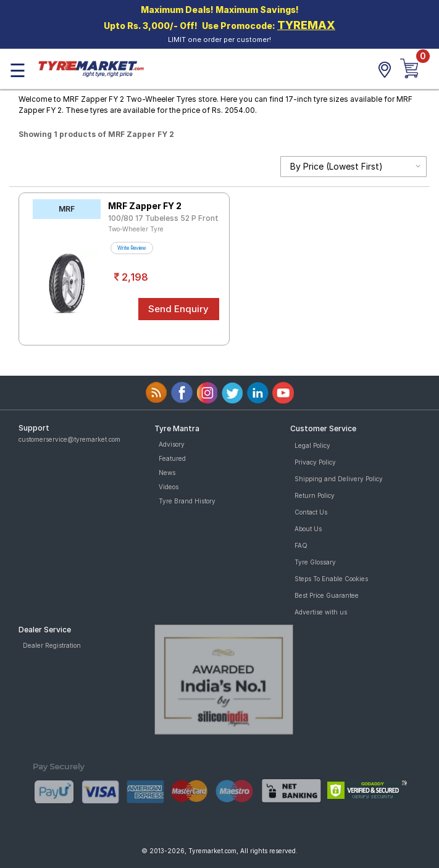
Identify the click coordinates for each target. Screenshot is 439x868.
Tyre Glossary (315, 562)
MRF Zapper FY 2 (145, 206)
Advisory (172, 444)
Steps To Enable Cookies (331, 579)
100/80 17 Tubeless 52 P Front (163, 218)
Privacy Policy (315, 462)
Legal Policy (312, 445)
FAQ (301, 545)
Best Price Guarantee (327, 595)
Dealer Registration (52, 645)
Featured (172, 458)
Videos (169, 487)
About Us (308, 529)
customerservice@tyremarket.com (69, 439)
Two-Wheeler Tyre (136, 229)
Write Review (132, 248)
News (167, 473)
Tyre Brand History (187, 501)
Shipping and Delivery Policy (339, 479)
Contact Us (311, 512)
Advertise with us (321, 612)
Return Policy (315, 495)
